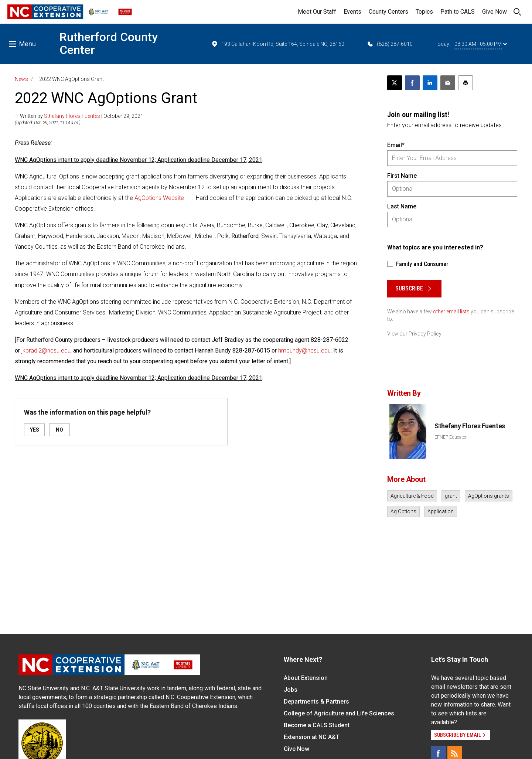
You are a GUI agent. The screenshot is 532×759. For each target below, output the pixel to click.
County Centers (388, 12)
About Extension (306, 678)
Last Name (402, 206)
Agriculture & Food (412, 496)
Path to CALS (458, 12)
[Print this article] (465, 83)
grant (451, 496)
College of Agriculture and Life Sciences (339, 713)
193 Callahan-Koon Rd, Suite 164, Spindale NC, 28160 (278, 44)
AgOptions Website (159, 198)
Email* (396, 145)
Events (352, 12)
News (21, 79)
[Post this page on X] (395, 83)
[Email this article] (448, 83)
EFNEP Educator (451, 437)
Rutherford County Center (109, 43)
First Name (402, 176)
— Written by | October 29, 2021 (79, 116)
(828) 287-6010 (390, 44)
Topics (424, 12)
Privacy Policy (425, 334)
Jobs (291, 690)
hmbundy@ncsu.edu (304, 350)
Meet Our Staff (317, 12)
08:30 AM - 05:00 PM (481, 44)
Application (441, 511)
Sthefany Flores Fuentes (72, 116)
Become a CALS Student (317, 725)
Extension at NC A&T (312, 737)
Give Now (495, 12)
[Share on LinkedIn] (430, 83)
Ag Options (403, 511)
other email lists (451, 312)
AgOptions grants (489, 496)
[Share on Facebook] (412, 83)
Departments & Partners (316, 702)
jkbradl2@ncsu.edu (46, 350)
